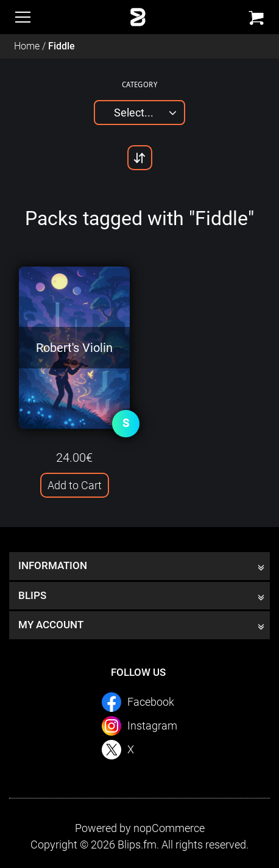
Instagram (152, 726)
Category (139, 84)
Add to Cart (75, 485)
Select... (134, 113)
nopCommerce (169, 828)
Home (27, 46)
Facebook (151, 702)
